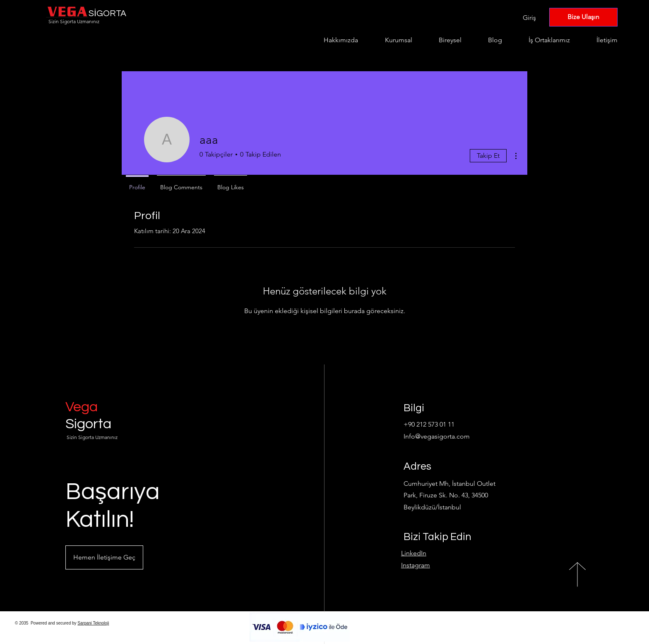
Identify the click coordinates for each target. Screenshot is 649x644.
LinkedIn (414, 553)
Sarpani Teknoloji (93, 623)
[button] (104, 557)
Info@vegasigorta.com (437, 436)
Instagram (416, 565)
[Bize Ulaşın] (583, 17)
